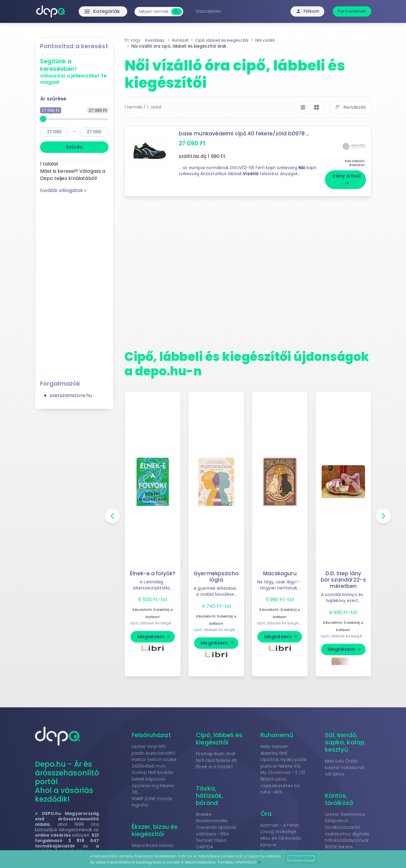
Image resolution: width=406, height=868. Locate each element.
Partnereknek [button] (352, 11)
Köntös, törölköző (339, 797)
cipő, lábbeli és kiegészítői (156, 627)
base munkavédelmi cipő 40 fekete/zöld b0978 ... (245, 134)
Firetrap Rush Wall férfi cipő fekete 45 (216, 755)
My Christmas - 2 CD (283, 770)
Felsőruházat (151, 733)
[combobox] (156, 12)
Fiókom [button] (308, 11)
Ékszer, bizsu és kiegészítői (155, 828)
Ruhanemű (277, 733)
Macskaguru (280, 571)
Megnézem (154, 641)
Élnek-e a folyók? (153, 574)
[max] (94, 132)
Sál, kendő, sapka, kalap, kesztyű (345, 740)
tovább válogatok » (63, 190)
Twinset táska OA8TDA (211, 841)
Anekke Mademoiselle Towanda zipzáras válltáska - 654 (216, 822)
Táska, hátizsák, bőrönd (210, 793)
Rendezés (351, 107)
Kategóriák (92, 11)
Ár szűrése (53, 99)
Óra (266, 811)
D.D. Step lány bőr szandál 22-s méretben (343, 577)
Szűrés (74, 147)
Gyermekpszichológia (216, 574)
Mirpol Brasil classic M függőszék (153, 846)
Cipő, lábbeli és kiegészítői (219, 736)
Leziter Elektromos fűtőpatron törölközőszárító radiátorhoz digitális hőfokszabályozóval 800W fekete (347, 828)
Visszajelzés (211, 11)
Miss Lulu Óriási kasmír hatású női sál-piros (345, 765)
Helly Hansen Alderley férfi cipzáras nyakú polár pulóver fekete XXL (283, 754)
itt (260, 862)
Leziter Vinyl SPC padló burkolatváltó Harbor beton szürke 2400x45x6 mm (154, 754)
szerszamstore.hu (71, 395)
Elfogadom (301, 858)
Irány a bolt (347, 177)
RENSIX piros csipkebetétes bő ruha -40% (280, 783)
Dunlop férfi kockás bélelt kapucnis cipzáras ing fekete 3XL (153, 780)
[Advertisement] (74, 285)
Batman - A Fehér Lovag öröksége (280, 826)
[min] (54, 132)
